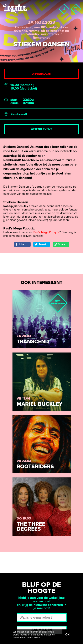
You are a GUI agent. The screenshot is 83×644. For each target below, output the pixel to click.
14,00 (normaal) (22, 85)
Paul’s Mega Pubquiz (46, 232)
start (14, 100)
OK (67, 635)
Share (59, 244)
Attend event (41, 129)
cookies (43, 632)
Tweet (40, 244)
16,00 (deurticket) (24, 89)
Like (20, 244)
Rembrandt (19, 114)
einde (15, 103)
